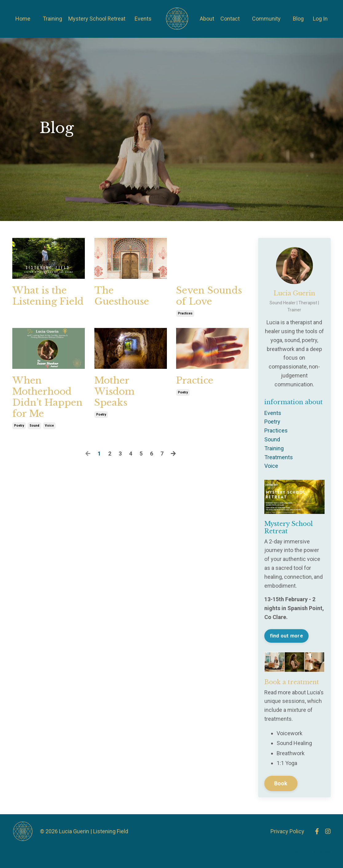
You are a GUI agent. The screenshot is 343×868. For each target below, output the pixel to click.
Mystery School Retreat (97, 19)
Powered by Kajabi (313, 852)
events (273, 413)
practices (185, 313)
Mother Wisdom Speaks (114, 392)
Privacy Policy (287, 831)
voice (49, 426)
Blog (298, 19)
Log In (320, 19)
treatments (279, 457)
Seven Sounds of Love (209, 296)
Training (52, 19)
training (274, 448)
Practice (195, 381)
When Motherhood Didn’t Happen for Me (47, 397)
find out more (286, 636)
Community (266, 19)
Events (143, 19)
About (207, 19)
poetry (19, 426)
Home (23, 19)
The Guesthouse (122, 296)
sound (34, 426)
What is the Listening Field (48, 296)
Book (281, 783)
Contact (230, 19)
